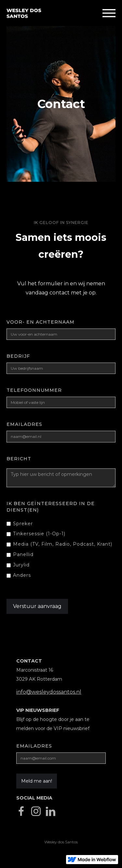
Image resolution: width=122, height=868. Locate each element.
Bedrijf (18, 356)
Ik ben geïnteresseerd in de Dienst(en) (51, 507)
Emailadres (34, 746)
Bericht (19, 459)
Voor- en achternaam (41, 322)
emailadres (24, 424)
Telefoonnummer (34, 390)
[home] (21, 13)
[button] (109, 13)
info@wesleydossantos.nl (49, 692)
